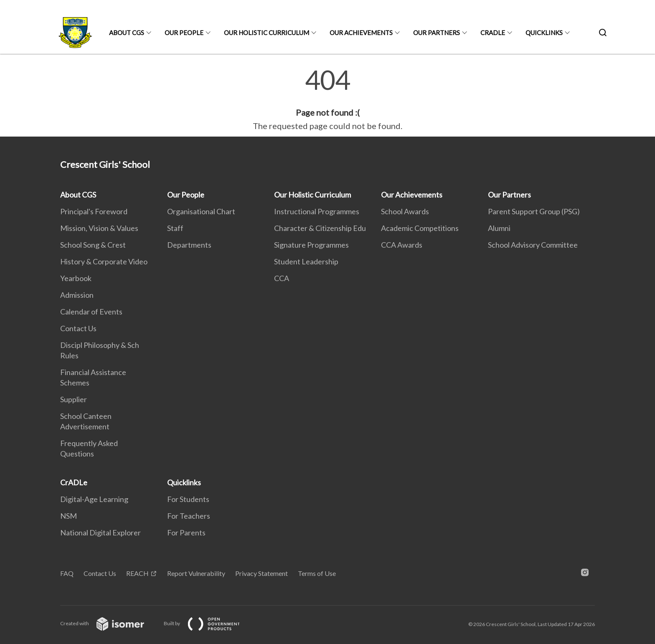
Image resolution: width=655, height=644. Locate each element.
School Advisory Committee (533, 245)
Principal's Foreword (94, 211)
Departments (189, 245)
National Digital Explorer (100, 532)
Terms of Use (317, 573)
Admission (77, 295)
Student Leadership (306, 261)
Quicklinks (544, 33)
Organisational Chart (201, 211)
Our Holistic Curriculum (267, 33)
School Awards (405, 211)
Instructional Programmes (317, 211)
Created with (109, 623)
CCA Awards (402, 245)
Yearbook (76, 278)
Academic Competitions (420, 228)
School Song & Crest (93, 245)
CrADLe (493, 33)
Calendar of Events (91, 312)
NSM (69, 516)
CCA (282, 278)
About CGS (127, 33)
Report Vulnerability (196, 573)
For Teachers (189, 516)
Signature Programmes (311, 245)
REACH (137, 573)
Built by (208, 623)
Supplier (74, 399)
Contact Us (78, 328)
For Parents (186, 532)
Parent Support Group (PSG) (534, 211)
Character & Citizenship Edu (320, 228)
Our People (184, 33)
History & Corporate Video (104, 261)
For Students (188, 499)
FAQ (67, 573)
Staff (175, 228)
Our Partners (437, 33)
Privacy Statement (261, 573)
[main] (327, 99)
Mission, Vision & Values (99, 228)
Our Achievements (361, 33)
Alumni (499, 228)
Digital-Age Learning (94, 499)
